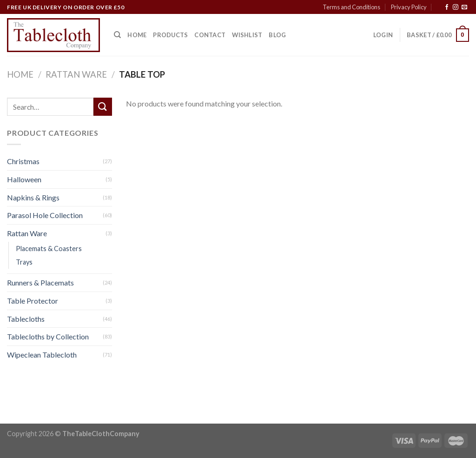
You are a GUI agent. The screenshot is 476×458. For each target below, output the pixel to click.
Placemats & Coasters (49, 249)
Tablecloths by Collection (48, 337)
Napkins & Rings (33, 197)
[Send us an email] (464, 7)
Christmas (23, 162)
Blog (277, 35)
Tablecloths (26, 319)
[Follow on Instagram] (456, 7)
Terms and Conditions (351, 7)
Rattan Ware (76, 74)
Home (137, 35)
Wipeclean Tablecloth (42, 355)
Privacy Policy (409, 7)
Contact (210, 35)
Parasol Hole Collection (45, 216)
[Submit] (103, 107)
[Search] (117, 35)
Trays (24, 262)
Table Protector (33, 301)
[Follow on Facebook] (447, 7)
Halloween (24, 179)
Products (170, 35)
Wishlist (247, 35)
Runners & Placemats (40, 283)
